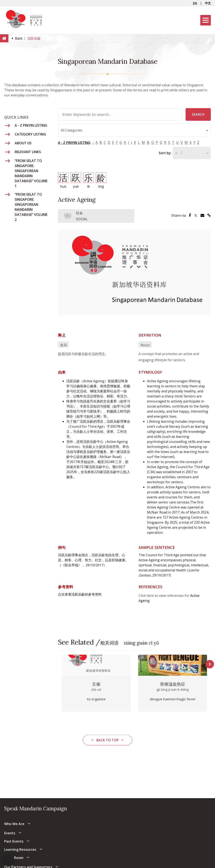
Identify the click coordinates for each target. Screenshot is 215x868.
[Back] (19, 38)
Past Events (14, 841)
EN (195, 3)
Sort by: (165, 153)
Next (210, 664)
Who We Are (14, 824)
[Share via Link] (209, 215)
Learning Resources (20, 849)
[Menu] (206, 20)
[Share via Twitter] (196, 215)
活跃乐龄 (78, 594)
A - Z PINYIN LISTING (74, 143)
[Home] (4, 38)
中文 (208, 3)
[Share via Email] (202, 215)
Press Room (14, 858)
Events (10, 833)
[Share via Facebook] (190, 215)
